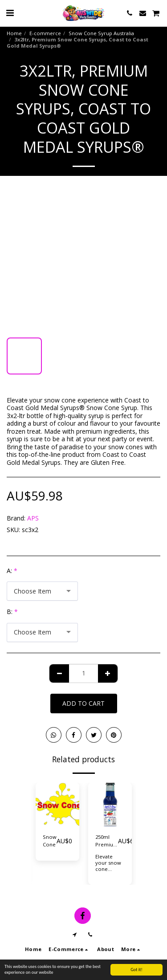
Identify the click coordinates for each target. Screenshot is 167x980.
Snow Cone (50, 841)
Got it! (136, 970)
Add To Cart (83, 703)
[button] (10, 13)
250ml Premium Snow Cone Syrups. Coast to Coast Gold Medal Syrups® (107, 841)
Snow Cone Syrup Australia (101, 33)
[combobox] (42, 591)
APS (33, 518)
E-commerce (45, 33)
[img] (57, 805)
